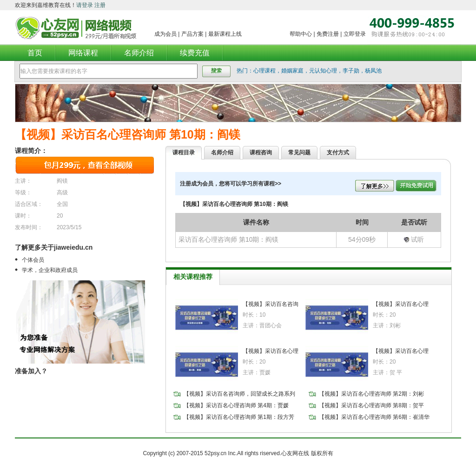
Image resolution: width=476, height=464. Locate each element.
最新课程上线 (225, 34)
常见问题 (299, 152)
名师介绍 (139, 53)
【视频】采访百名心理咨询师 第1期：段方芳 (239, 417)
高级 (62, 192)
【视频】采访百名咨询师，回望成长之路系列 (239, 394)
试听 (414, 239)
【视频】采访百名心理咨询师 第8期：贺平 (371, 405)
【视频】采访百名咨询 (271, 304)
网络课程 (83, 53)
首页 (35, 53)
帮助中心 (301, 34)
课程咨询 (261, 152)
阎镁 (62, 181)
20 (60, 216)
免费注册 (328, 34)
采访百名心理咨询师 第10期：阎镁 (228, 239)
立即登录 (355, 34)
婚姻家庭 (292, 71)
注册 (100, 5)
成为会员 (165, 34)
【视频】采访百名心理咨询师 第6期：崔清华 (374, 417)
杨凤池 (373, 71)
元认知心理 (323, 71)
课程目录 (184, 152)
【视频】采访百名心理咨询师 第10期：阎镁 (128, 134)
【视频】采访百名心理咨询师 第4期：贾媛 (236, 405)
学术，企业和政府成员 (50, 270)
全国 (62, 204)
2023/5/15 (69, 227)
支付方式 (338, 152)
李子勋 (351, 71)
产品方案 (192, 34)
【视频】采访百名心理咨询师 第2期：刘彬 (371, 394)
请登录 (85, 5)
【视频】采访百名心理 (401, 304)
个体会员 (33, 260)
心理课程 (264, 71)
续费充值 (195, 53)
